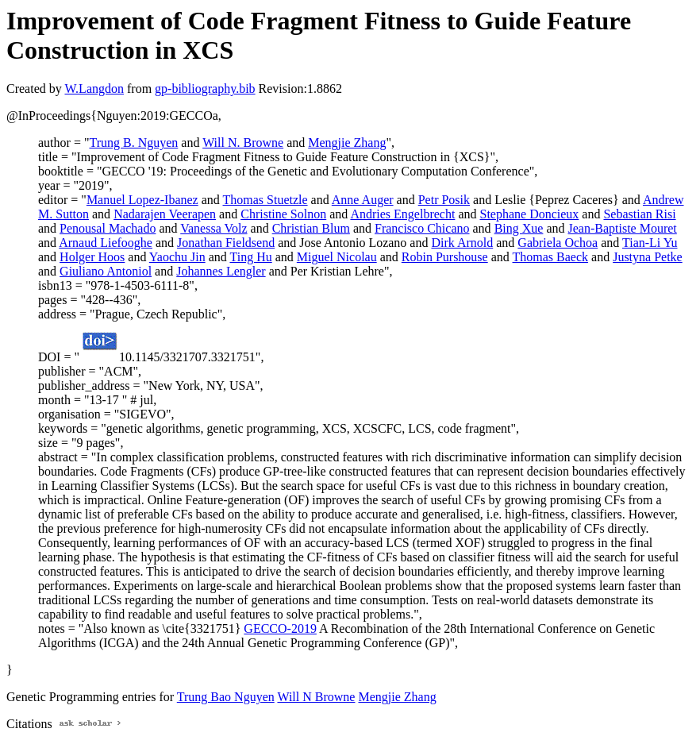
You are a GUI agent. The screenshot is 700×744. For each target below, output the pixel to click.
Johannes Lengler (221, 271)
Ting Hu (250, 257)
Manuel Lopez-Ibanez (142, 200)
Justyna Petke (648, 257)
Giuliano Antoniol (106, 271)
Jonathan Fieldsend (226, 243)
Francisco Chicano (422, 228)
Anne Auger (363, 200)
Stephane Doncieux (530, 214)
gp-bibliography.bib (205, 89)
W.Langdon (94, 89)
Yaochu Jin (177, 257)
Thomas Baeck (551, 257)
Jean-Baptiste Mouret (623, 228)
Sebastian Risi (639, 214)
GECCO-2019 (280, 628)
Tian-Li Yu (650, 243)
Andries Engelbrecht (402, 214)
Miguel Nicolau (337, 257)
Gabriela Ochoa (558, 243)
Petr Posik (444, 200)
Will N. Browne (243, 143)
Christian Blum (311, 228)
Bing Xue (519, 228)
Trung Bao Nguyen (226, 697)
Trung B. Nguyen (133, 143)
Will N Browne (316, 697)
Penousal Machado (108, 228)
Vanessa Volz (213, 228)
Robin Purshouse (445, 257)
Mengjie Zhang (347, 143)
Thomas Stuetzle (265, 200)
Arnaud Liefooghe (106, 243)
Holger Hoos (92, 257)
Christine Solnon (283, 214)
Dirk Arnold (462, 243)
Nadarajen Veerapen (165, 214)
